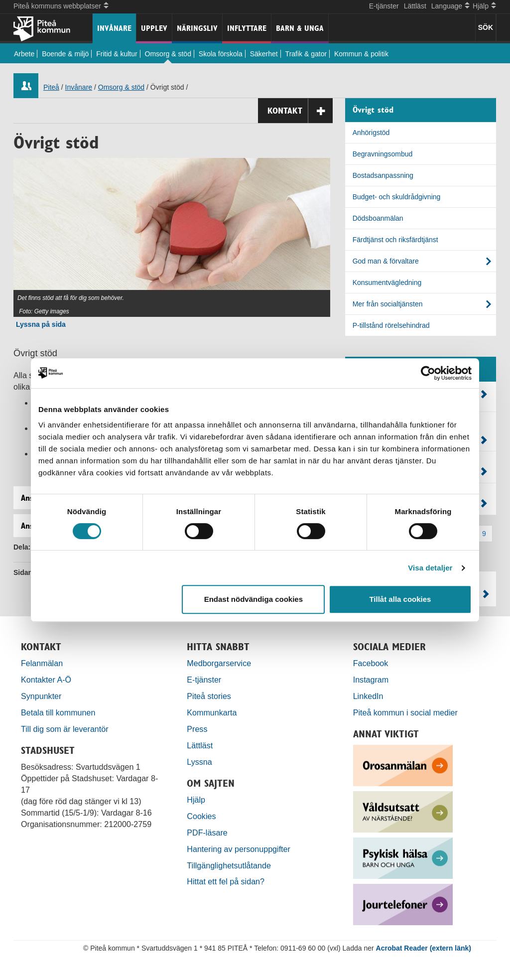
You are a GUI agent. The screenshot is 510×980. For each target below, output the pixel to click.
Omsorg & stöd (168, 54)
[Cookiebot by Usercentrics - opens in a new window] (428, 373)
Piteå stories (209, 696)
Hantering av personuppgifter (239, 849)
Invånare (114, 28)
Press (197, 729)
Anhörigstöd (371, 133)
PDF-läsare (207, 833)
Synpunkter (41, 696)
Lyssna (199, 762)
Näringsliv (197, 28)
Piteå (51, 87)
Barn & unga (300, 28)
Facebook (371, 663)
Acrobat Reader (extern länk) (424, 948)
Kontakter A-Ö (46, 680)
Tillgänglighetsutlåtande (229, 865)
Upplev (154, 28)
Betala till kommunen (58, 712)
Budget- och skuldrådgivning (397, 197)
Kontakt (300, 111)
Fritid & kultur (117, 54)
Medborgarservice (219, 663)
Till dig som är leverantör (66, 729)
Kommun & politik (361, 54)
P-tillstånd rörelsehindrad (391, 325)
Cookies (201, 816)
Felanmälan (42, 663)
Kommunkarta (212, 712)
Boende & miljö (65, 54)
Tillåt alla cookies (400, 599)
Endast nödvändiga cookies (254, 599)
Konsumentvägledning (387, 282)
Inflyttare (247, 28)
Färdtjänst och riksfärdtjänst (395, 240)
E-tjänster (384, 6)
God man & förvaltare (386, 261)
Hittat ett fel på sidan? (226, 881)
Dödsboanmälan (378, 218)
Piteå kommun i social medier (405, 712)
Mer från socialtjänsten (388, 304)
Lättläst (415, 6)
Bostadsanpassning (383, 175)
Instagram (371, 680)
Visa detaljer (430, 568)
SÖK (486, 27)
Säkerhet (264, 54)
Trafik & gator (306, 54)
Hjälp (196, 800)
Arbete (24, 54)
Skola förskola (221, 54)
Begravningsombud (383, 154)
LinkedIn (368, 696)
